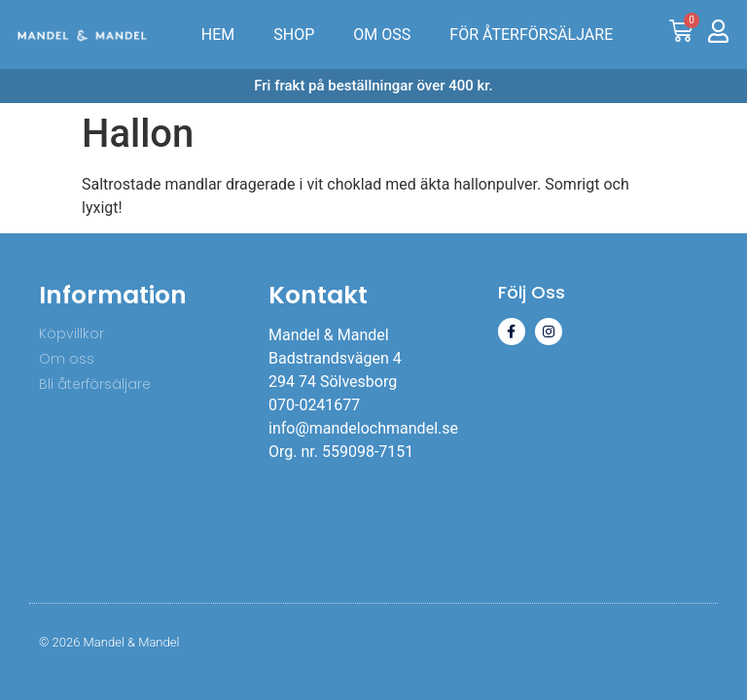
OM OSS (382, 35)
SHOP (294, 35)
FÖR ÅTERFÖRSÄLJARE (531, 35)
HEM (218, 35)
